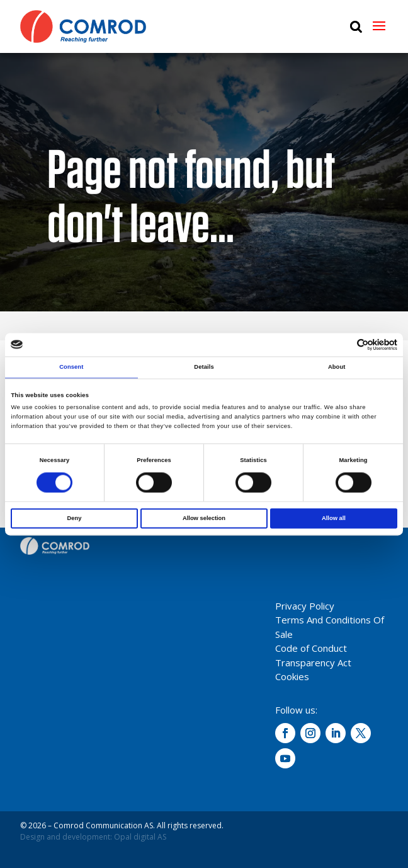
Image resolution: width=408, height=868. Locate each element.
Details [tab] (204, 367)
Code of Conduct (311, 648)
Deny (75, 518)
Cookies (292, 676)
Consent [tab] (71, 367)
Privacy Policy (305, 606)
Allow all (334, 518)
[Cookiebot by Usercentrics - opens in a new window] (342, 344)
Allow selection (204, 518)
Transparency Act (313, 663)
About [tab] (337, 367)
